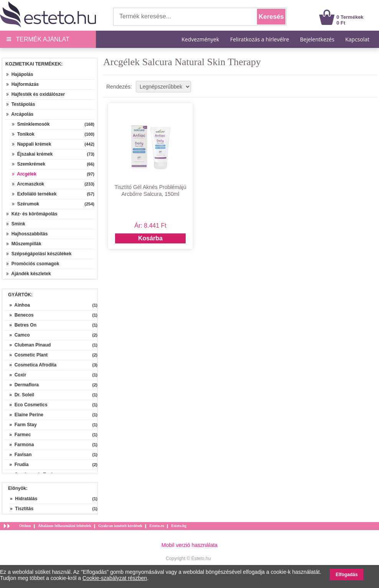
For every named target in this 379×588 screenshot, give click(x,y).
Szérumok (26, 204)
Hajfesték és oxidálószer (35, 94)
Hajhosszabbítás (27, 234)
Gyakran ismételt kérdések (120, 526)
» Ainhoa (17, 305)
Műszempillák (24, 244)
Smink (16, 224)
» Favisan (18, 455)
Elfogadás (347, 575)
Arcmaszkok (28, 184)
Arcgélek (24, 174)
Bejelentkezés (317, 39)
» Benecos (19, 315)
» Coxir (15, 375)
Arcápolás (20, 114)
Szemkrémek (29, 164)
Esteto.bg (179, 526)
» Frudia (16, 465)
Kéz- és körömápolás (32, 214)
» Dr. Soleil (19, 395)
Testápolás (21, 104)
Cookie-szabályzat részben (115, 578)
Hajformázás (22, 84)
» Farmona (19, 445)
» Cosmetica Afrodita (30, 365)
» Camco (17, 335)
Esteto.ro (157, 526)
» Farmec (17, 435)
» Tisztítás (22, 509)
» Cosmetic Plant (26, 355)
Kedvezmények (201, 39)
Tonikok (23, 134)
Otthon (25, 526)
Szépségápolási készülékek (39, 254)
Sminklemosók (31, 124)
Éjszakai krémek (32, 154)
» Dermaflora (21, 385)
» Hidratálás (24, 499)
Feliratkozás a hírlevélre (260, 39)
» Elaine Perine (24, 415)
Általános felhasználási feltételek (65, 526)
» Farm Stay (21, 425)
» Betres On (20, 325)
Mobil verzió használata (189, 545)
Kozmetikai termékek (33, 64)
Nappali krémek (31, 144)
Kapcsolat (357, 39)
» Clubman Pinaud (27, 345)
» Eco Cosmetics (26, 405)
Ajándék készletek (29, 274)
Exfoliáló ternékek (34, 194)
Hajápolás (20, 74)
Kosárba (150, 238)
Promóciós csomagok (33, 264)
